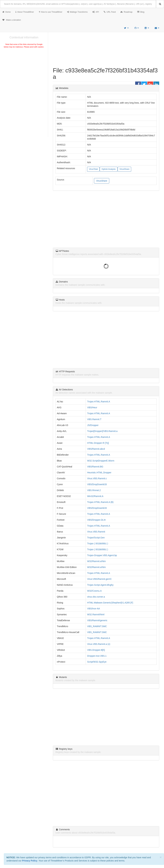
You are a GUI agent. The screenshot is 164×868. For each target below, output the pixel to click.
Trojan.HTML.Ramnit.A (99, 402)
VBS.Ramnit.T (94, 419)
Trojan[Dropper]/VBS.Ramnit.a (102, 431)
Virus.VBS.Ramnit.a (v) (99, 644)
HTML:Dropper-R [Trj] (98, 443)
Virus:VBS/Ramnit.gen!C (99, 579)
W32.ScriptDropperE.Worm (101, 461)
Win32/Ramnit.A (95, 496)
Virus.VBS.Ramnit (96, 532)
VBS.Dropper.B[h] (96, 650)
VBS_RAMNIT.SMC (97, 626)
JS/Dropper (93, 425)
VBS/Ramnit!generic (97, 620)
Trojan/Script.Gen (96, 538)
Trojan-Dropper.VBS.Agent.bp (102, 555)
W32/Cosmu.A (94, 591)
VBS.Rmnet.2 (94, 490)
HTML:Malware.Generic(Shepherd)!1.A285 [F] (110, 603)
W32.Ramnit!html (96, 614)
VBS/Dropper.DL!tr (96, 520)
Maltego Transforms (77, 12)
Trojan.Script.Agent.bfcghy (100, 585)
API (96, 12)
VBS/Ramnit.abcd (96, 449)
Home (7, 12)
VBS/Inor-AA (93, 609)
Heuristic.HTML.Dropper (99, 473)
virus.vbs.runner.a (96, 597)
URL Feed (110, 12)
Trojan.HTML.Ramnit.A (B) (100, 502)
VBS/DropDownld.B (97, 484)
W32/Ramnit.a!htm (96, 561)
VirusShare (124, 169)
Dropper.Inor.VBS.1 (97, 656)
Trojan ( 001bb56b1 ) (98, 543)
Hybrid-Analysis (109, 169)
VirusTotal (93, 169)
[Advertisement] (24, 73)
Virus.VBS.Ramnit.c (97, 478)
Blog (141, 12)
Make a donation (12, 20)
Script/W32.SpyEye (97, 662)
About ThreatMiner (25, 12)
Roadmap (126, 12)
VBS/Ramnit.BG (95, 467)
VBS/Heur (92, 407)
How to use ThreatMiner (51, 12)
